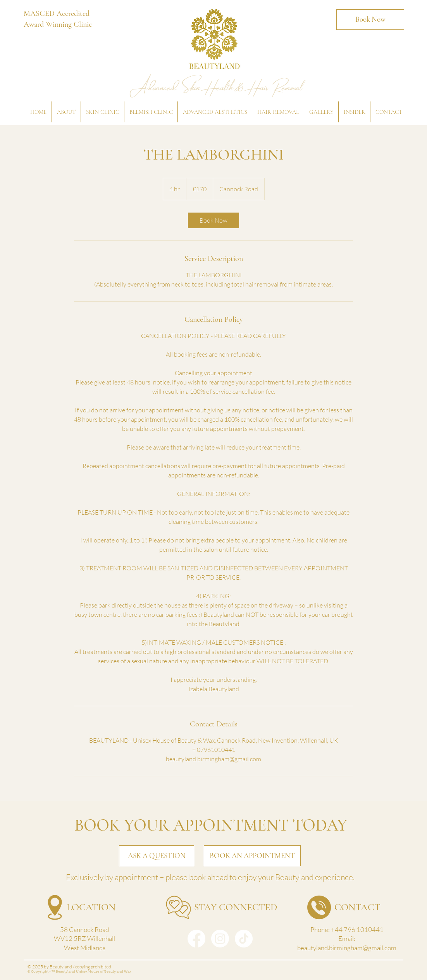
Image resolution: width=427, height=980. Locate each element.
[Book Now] (370, 20)
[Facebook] (196, 939)
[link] (213, 220)
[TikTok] (244, 939)
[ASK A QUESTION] (157, 856)
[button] (66, 112)
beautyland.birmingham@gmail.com (347, 948)
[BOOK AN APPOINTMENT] (252, 856)
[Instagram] (220, 939)
